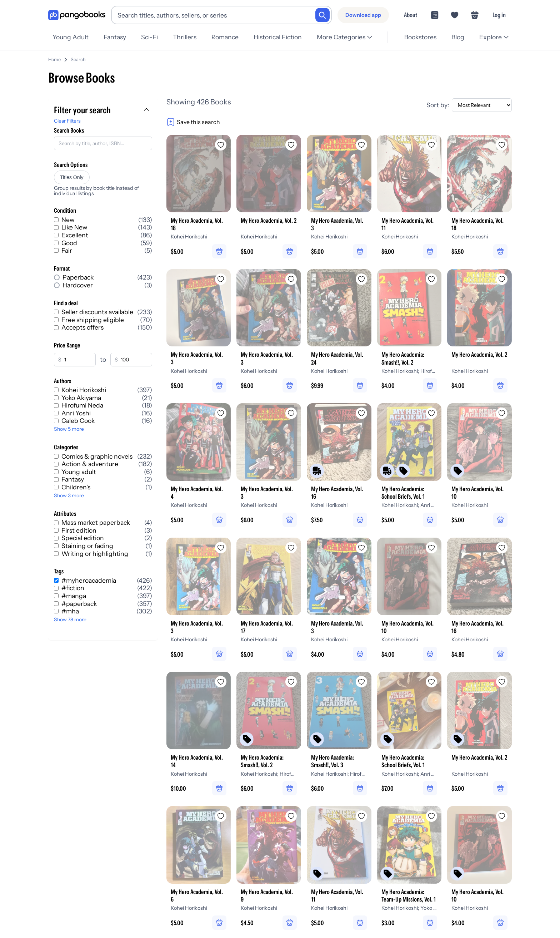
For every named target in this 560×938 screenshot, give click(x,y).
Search (78, 57)
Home (54, 57)
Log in (499, 15)
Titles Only (72, 174)
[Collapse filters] (147, 107)
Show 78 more (70, 617)
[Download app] (363, 15)
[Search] (322, 15)
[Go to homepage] (77, 15)
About (411, 15)
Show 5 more (69, 426)
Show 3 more (69, 493)
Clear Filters (67, 118)
